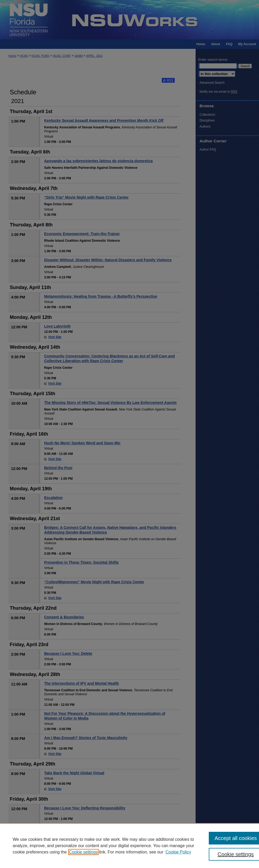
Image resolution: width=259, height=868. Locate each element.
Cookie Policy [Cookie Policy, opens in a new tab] (178, 852)
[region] (129, 846)
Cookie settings (83, 852)
